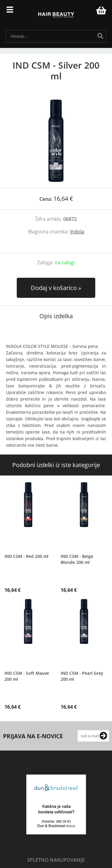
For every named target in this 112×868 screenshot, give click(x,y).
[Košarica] (100, 10)
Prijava (88, 12)
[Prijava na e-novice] (103, 736)
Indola (77, 232)
